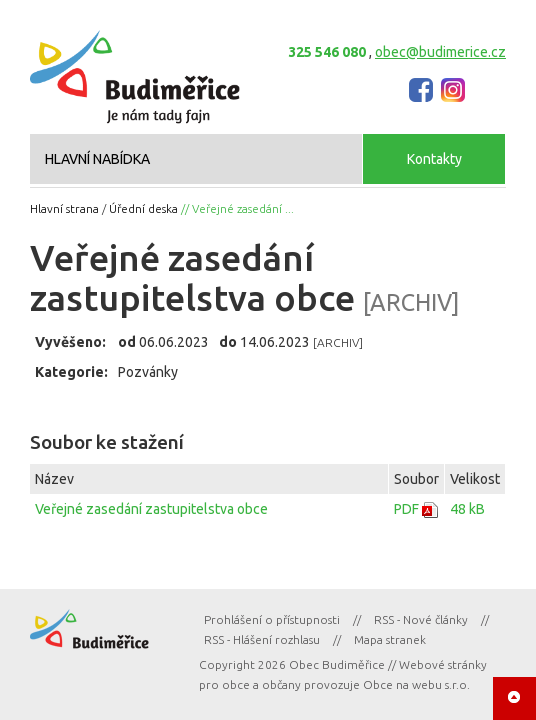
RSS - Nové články (421, 619)
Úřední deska (143, 208)
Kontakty (434, 159)
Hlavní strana (64, 208)
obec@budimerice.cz (440, 52)
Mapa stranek (390, 639)
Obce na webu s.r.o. (416, 684)
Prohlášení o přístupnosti (272, 619)
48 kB (467, 509)
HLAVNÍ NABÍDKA (97, 159)
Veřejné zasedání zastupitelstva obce (151, 509)
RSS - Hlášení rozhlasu (262, 639)
